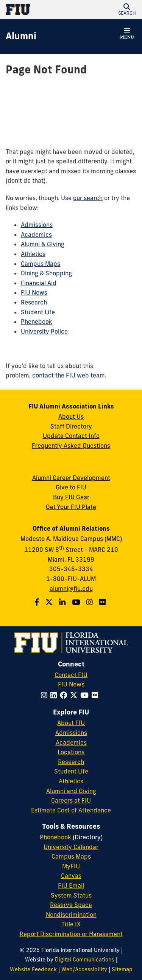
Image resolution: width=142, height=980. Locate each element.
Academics (36, 235)
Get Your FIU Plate (71, 507)
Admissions (37, 225)
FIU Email (71, 885)
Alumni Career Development (71, 478)
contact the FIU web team (69, 375)
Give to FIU (71, 487)
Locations (71, 752)
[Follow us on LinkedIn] (63, 602)
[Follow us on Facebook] (38, 602)
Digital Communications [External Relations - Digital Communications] (84, 960)
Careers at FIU (71, 800)
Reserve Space (71, 905)
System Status (71, 895)
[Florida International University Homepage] (38, 9)
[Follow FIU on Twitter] (75, 695)
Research (34, 302)
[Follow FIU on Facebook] (65, 695)
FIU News (34, 292)
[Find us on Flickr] (103, 602)
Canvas (71, 876)
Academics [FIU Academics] (71, 742)
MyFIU (71, 866)
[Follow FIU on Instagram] (46, 695)
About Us (71, 416)
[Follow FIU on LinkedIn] (55, 695)
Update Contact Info (71, 436)
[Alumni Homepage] (21, 36)
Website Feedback (33, 969)
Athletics (33, 254)
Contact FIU (71, 675)
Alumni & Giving (43, 244)
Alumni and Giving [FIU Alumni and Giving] (71, 791)
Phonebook (37, 321)
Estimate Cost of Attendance (71, 810)
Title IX (71, 924)
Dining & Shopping (46, 273)
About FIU (71, 723)
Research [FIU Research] (71, 762)
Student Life (38, 312)
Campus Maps (41, 264)
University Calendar (71, 847)
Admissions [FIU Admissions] (71, 733)
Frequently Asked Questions (71, 446)
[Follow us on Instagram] (91, 602)
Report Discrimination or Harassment (71, 934)
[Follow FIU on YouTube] (86, 695)
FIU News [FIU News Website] (71, 684)
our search (88, 198)
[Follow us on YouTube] (77, 602)
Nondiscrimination (71, 915)
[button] (127, 9)
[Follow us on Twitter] (50, 602)
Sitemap (122, 969)
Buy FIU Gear (71, 497)
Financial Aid (39, 283)
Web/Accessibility (84, 969)
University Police (44, 331)
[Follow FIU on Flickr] (96, 695)
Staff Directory (71, 426)
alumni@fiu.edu (71, 589)
